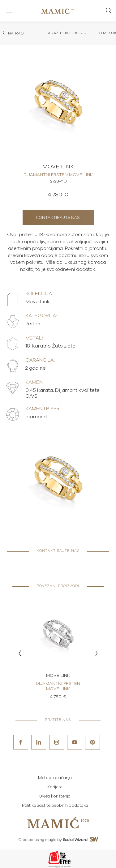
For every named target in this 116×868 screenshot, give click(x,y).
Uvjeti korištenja (55, 796)
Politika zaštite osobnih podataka (55, 806)
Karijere (55, 787)
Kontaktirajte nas (58, 218)
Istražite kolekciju (66, 33)
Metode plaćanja (55, 778)
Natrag (13, 33)
